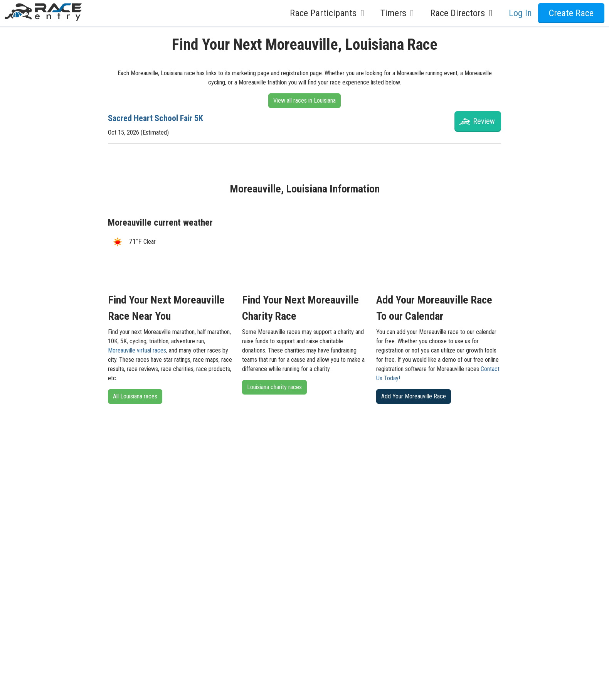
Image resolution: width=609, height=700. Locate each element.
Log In (520, 13)
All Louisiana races (135, 396)
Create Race (571, 13)
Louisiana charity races (274, 387)
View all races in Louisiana (304, 100)
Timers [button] (399, 13)
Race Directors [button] (463, 13)
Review (484, 121)
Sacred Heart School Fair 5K (161, 118)
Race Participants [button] (329, 13)
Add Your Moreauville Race (414, 396)
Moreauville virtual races (137, 350)
